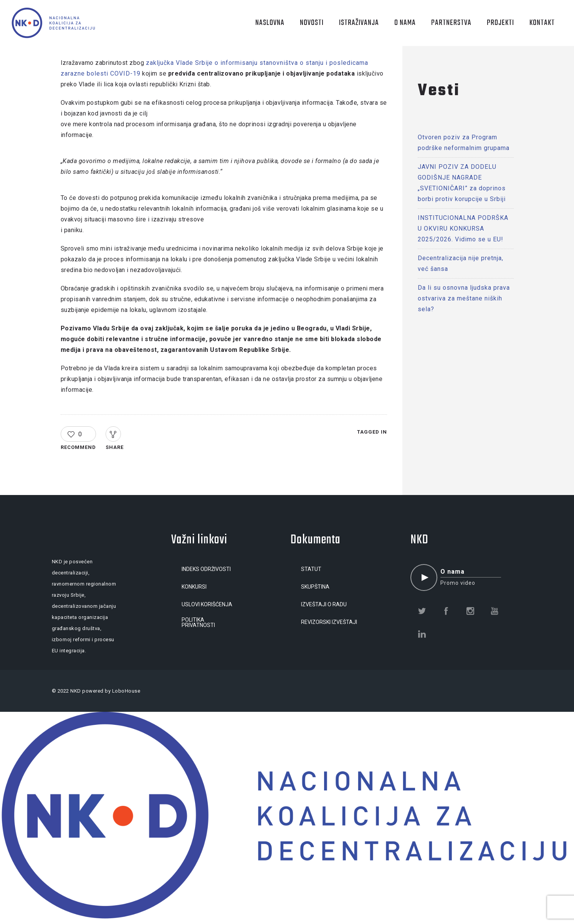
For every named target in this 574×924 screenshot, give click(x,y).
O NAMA (405, 23)
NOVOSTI (312, 23)
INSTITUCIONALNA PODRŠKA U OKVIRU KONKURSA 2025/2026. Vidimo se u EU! (463, 229)
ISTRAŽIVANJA (359, 23)
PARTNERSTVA (451, 23)
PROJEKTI (500, 23)
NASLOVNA (270, 23)
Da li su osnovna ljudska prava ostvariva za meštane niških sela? (464, 298)
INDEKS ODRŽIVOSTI (206, 569)
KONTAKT (542, 23)
